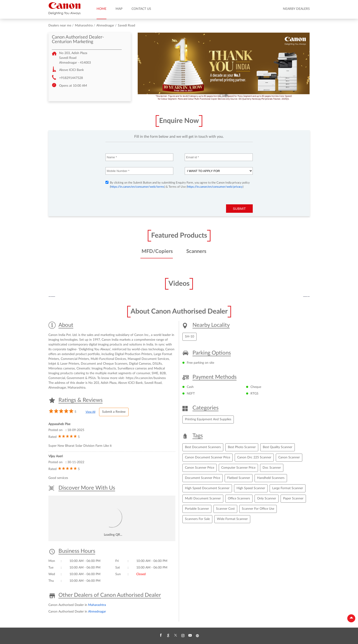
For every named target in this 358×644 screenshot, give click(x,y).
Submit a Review (114, 412)
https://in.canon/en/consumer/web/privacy (215, 187)
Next (306, 297)
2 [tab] (226, 95)
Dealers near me (60, 26)
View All (91, 412)
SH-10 (190, 337)
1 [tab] (221, 95)
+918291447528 (71, 78)
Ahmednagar (105, 26)
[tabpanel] (224, 67)
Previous (52, 297)
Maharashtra (84, 26)
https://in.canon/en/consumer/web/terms (137, 187)
